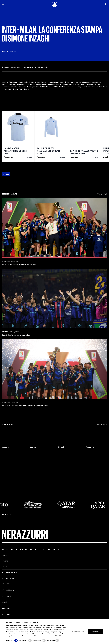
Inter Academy (7, 590)
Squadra (6, 186)
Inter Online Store (8, 573)
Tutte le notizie (102, 205)
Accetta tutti (96, 631)
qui (48, 632)
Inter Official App (8, 578)
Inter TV (4, 567)
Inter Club (5, 584)
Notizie (4, 555)
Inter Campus (6, 596)
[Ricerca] (106, 4)
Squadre (5, 561)
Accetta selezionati (78, 631)
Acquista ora (9, 168)
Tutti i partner (7, 514)
